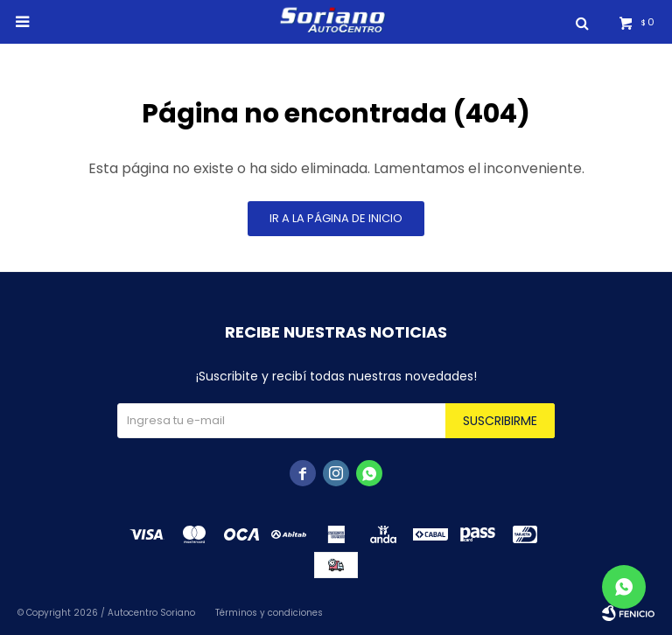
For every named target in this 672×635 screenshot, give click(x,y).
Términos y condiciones (269, 613)
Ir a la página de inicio (336, 218)
